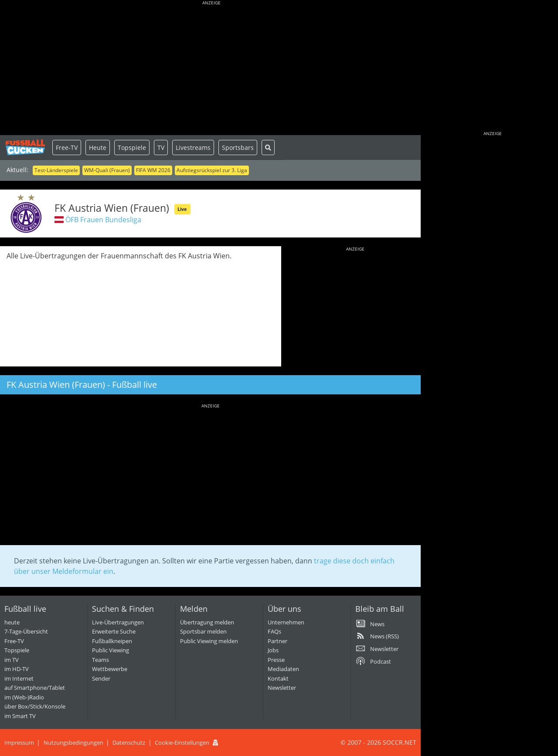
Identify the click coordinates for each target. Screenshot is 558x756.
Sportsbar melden (203, 631)
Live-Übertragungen (118, 622)
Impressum (19, 742)
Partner (277, 641)
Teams (100, 660)
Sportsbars (238, 147)
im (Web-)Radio (24, 697)
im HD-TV (17, 669)
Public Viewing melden (209, 641)
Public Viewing (111, 650)
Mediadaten (283, 669)
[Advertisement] (211, 70)
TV (161, 147)
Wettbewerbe (110, 669)
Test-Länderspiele (56, 170)
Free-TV (67, 147)
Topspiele (132, 147)
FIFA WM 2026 (153, 170)
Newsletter (282, 688)
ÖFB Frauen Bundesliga (103, 220)
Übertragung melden (207, 622)
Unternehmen (286, 622)
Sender (101, 678)
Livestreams (193, 147)
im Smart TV (20, 716)
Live (182, 209)
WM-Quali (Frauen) (107, 170)
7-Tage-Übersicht (26, 631)
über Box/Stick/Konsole (35, 706)
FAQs (274, 631)
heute (12, 622)
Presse (276, 660)
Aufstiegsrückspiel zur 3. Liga (212, 170)
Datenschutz (129, 742)
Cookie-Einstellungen (182, 742)
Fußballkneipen (112, 641)
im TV (12, 660)
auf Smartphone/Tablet (35, 688)
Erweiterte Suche (114, 631)
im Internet (19, 678)
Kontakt (278, 678)
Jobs (273, 650)
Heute (98, 147)
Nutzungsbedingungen (73, 742)
